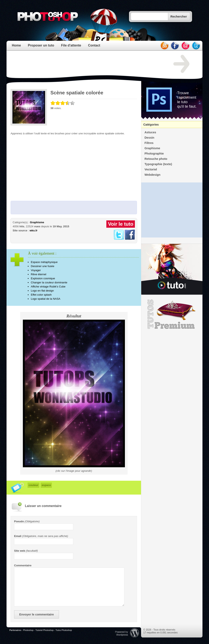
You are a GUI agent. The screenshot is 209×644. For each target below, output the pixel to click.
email (186, 46)
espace (46, 485)
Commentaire (23, 565)
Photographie (154, 154)
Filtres (149, 143)
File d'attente (71, 45)
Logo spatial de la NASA (46, 299)
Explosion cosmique (43, 278)
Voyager (36, 270)
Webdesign (152, 175)
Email (18, 536)
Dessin (149, 138)
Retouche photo (156, 159)
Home (16, 45)
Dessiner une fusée (43, 266)
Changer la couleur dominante (49, 282)
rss (164, 46)
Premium (172, 314)
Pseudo (19, 521)
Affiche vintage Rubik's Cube (48, 287)
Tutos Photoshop (64, 630)
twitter (196, 46)
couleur (33, 485)
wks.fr (34, 230)
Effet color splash (41, 295)
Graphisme (37, 222)
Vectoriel (151, 169)
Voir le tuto (121, 224)
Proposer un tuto (41, 45)
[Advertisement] (85, 64)
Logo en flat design (42, 291)
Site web (20, 551)
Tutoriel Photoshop (44, 630)
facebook (175, 46)
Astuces (150, 132)
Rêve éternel (39, 274)
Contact (94, 45)
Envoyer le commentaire (36, 614)
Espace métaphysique (44, 262)
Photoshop (28, 630)
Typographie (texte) (158, 164)
